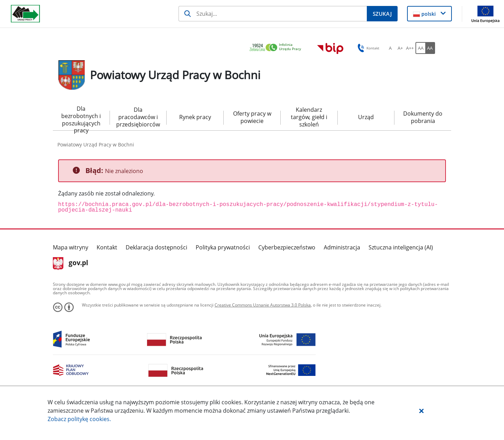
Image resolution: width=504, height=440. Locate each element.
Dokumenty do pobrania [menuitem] (423, 117)
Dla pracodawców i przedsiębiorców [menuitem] (138, 117)
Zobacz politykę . (79, 419)
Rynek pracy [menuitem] (195, 117)
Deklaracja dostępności (156, 247)
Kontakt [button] (367, 48)
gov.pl (71, 263)
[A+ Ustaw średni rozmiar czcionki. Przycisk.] (400, 48)
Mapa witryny (71, 247)
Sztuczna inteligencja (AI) (401, 247)
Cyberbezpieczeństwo (287, 247)
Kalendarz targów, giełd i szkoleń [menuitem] (309, 117)
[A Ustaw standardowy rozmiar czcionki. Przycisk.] (390, 48)
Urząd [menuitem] (366, 117)
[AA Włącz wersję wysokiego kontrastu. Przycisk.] (430, 48)
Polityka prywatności (223, 247)
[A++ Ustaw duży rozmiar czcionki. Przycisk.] (410, 48)
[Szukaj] (273, 14)
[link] (277, 48)
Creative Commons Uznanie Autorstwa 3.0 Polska (263, 305)
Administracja (342, 247)
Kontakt (107, 247)
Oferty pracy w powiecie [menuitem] (252, 117)
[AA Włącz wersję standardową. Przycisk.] (420, 48)
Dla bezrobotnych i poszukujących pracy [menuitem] (81, 118)
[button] (421, 411)
